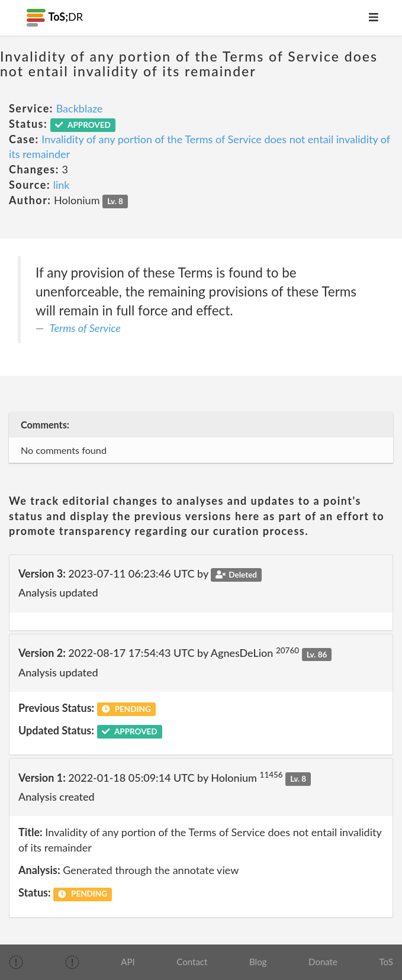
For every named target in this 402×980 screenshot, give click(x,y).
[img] (16, 962)
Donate (323, 962)
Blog (258, 962)
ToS (386, 962)
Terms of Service (85, 328)
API (128, 962)
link (62, 185)
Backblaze (80, 108)
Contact (192, 962)
